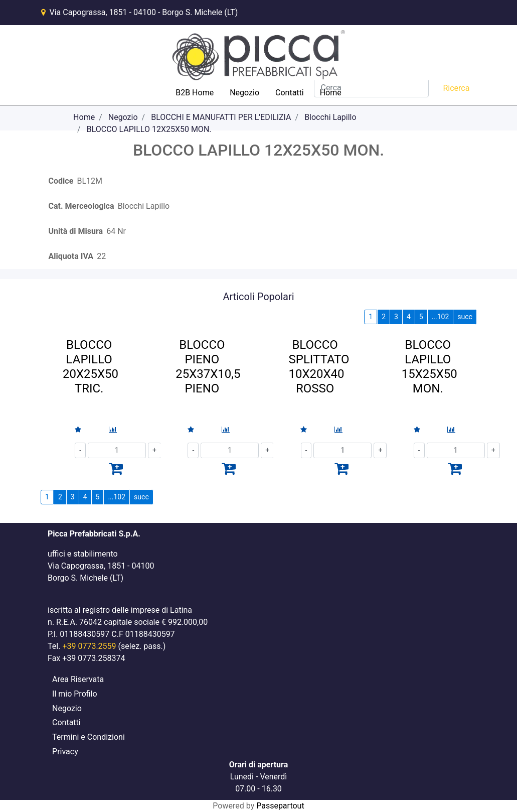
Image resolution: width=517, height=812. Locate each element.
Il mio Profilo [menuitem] (75, 694)
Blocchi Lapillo (330, 117)
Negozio (123, 117)
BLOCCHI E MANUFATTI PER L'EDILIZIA (221, 117)
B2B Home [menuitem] (195, 93)
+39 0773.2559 (89, 646)
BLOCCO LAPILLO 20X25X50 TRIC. (91, 366)
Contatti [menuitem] (290, 93)
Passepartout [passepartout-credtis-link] (280, 806)
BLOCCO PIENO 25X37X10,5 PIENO (208, 366)
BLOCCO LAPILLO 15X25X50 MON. (429, 366)
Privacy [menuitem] (65, 752)
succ (465, 317)
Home (84, 117)
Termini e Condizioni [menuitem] (89, 737)
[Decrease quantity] (80, 450)
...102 (441, 317)
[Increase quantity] (493, 450)
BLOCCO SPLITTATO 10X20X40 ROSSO (319, 366)
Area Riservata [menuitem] (78, 679)
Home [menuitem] (331, 93)
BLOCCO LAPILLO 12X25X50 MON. (149, 129)
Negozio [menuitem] (244, 93)
